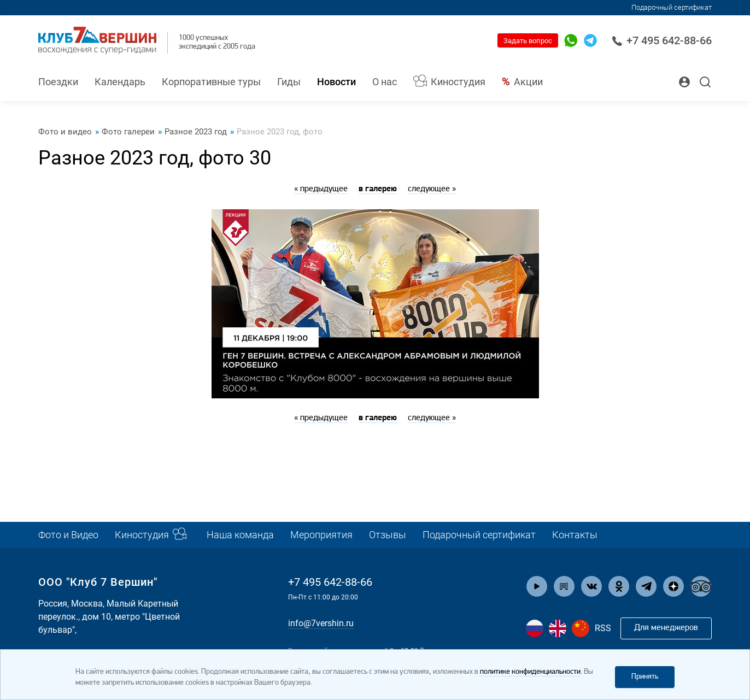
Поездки (58, 82)
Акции (528, 82)
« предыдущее (321, 189)
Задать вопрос (528, 41)
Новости (336, 82)
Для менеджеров (666, 628)
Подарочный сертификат (672, 7)
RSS (603, 628)
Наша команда (240, 535)
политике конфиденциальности (530, 672)
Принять (645, 677)
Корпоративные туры (211, 82)
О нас (385, 82)
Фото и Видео (68, 535)
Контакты (575, 535)
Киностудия (458, 82)
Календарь (120, 82)
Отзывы (388, 535)
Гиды (289, 82)
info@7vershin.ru (321, 623)
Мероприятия (321, 535)
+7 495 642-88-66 (662, 40)
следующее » (432, 189)
